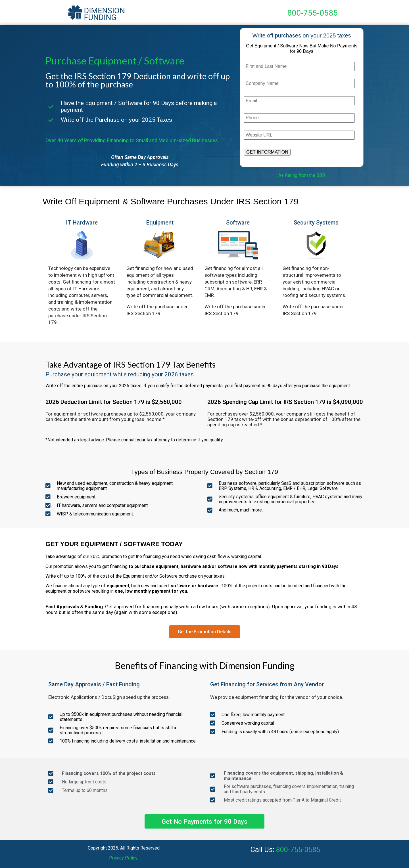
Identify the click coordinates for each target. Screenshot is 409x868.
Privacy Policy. (124, 858)
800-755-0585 (312, 13)
